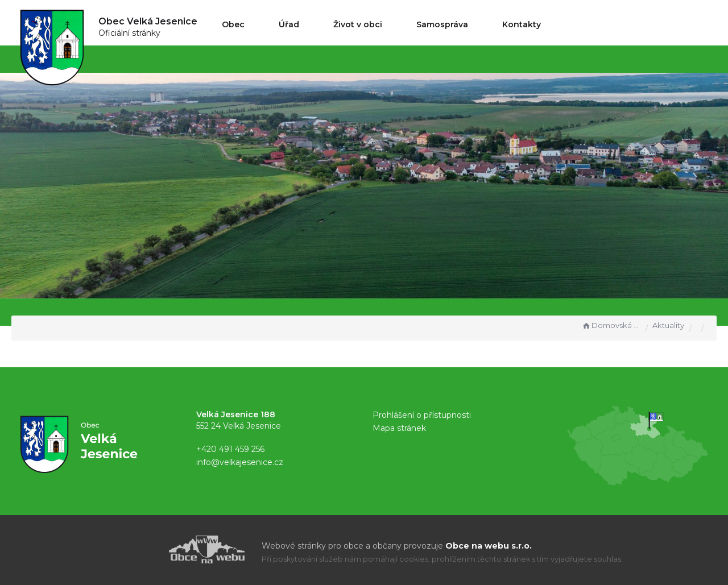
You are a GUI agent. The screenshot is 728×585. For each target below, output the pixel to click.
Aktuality (668, 325)
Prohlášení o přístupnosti (422, 415)
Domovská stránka (611, 325)
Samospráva (442, 24)
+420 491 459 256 (230, 449)
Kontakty (522, 24)
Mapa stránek (399, 428)
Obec (233, 24)
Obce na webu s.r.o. (489, 546)
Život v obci (358, 24)
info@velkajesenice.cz (240, 462)
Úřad (289, 24)
